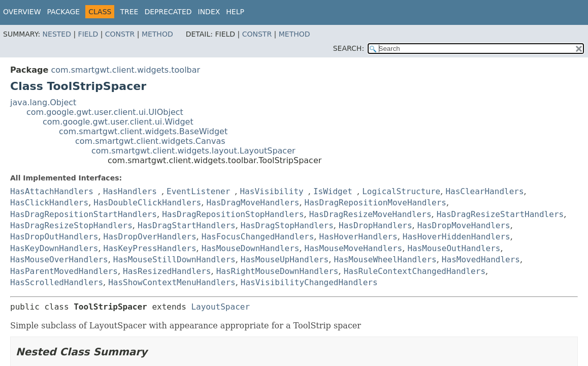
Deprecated (168, 12)
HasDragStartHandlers (187, 225)
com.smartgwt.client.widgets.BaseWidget (143, 131)
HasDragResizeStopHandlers (71, 225)
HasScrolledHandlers (57, 282)
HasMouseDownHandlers (251, 248)
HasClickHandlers (49, 203)
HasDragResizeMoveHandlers (370, 214)
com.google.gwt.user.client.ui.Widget (118, 122)
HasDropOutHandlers (54, 237)
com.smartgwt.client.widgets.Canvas (150, 141)
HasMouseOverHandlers (59, 260)
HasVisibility (271, 191)
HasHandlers (130, 191)
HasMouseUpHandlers (285, 260)
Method (157, 34)
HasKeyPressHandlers (150, 248)
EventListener (198, 191)
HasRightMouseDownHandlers (277, 271)
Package (64, 12)
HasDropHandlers (375, 225)
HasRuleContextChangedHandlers (415, 271)
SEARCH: (349, 48)
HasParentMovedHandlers (64, 271)
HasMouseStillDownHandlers (174, 260)
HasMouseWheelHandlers (385, 260)
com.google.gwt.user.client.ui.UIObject (105, 112)
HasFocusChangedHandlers (258, 237)
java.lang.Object (43, 102)
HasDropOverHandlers (150, 237)
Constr (120, 34)
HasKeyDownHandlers (54, 248)
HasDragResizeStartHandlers (500, 214)
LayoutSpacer (220, 307)
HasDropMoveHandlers (464, 225)
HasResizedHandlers (167, 271)
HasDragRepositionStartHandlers (84, 214)
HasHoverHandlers (358, 237)
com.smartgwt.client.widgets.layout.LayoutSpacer (193, 151)
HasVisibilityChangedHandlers (309, 282)
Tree (129, 12)
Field (88, 34)
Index (209, 12)
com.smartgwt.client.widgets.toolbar (125, 70)
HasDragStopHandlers (287, 225)
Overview (22, 12)
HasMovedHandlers (481, 260)
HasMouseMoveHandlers (354, 248)
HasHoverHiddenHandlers (456, 237)
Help (235, 12)
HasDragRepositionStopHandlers (233, 214)
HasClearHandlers (484, 191)
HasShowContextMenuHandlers (172, 282)
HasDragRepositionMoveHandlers (375, 203)
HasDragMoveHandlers (253, 203)
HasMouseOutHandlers (454, 248)
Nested (57, 34)
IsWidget (333, 191)
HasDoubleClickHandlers (147, 203)
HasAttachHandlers (52, 191)
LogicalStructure (401, 191)
